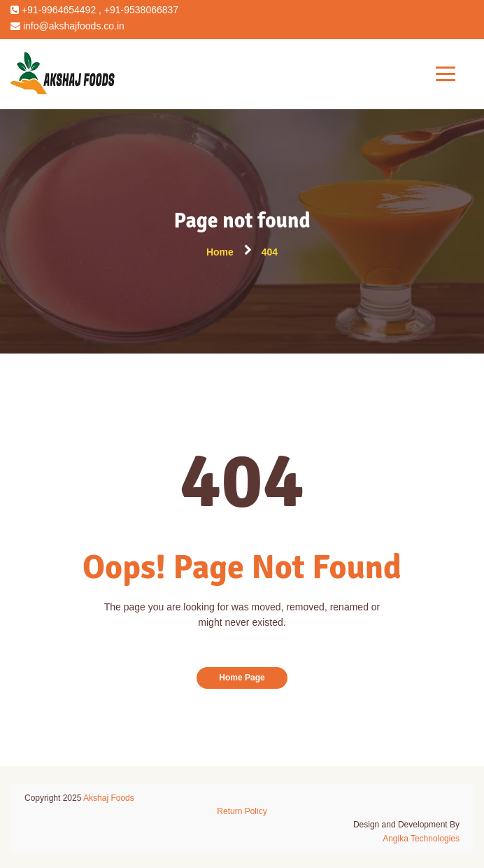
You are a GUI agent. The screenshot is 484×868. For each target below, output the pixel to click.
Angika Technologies (421, 839)
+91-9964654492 (57, 10)
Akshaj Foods (109, 798)
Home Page (242, 678)
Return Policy (242, 811)
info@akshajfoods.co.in (72, 26)
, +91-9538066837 (137, 10)
